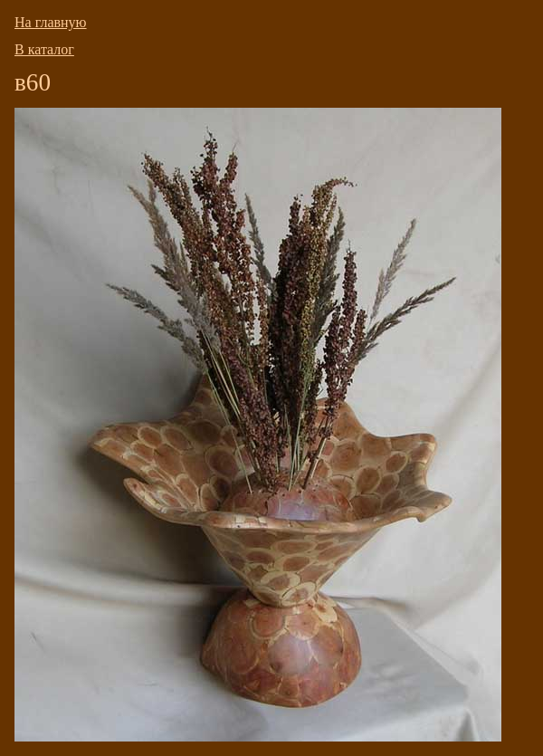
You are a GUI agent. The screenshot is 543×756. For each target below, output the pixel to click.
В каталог (44, 49)
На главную (51, 22)
